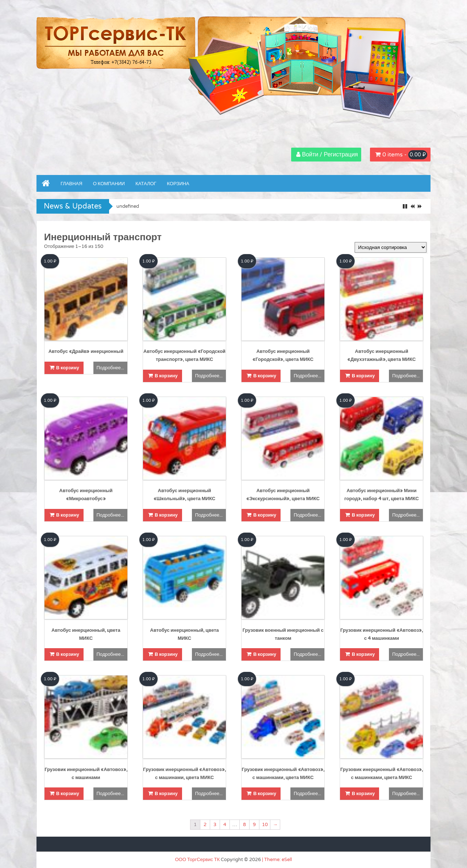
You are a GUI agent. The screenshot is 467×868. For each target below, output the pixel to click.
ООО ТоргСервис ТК (198, 860)
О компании (109, 184)
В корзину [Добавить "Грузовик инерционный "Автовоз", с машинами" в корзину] (68, 794)
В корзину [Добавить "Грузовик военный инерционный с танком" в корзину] (265, 654)
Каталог (146, 184)
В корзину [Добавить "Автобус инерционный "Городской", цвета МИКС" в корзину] (265, 376)
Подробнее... (110, 368)
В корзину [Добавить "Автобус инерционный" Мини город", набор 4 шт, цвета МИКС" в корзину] (363, 515)
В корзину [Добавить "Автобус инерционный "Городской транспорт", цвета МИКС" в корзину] (166, 376)
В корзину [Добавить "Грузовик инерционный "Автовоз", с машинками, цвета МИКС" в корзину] (265, 794)
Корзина (178, 184)
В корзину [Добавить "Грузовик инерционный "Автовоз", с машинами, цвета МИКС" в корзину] (166, 794)
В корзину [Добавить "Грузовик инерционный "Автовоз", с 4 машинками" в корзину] (363, 654)
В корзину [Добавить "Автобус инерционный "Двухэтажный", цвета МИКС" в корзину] (363, 376)
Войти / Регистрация (330, 155)
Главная (72, 184)
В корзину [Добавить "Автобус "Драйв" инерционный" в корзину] (68, 368)
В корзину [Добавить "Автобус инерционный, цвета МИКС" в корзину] (68, 654)
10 (265, 825)
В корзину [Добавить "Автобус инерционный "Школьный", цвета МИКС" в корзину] (166, 515)
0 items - (405, 155)
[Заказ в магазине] (391, 247)
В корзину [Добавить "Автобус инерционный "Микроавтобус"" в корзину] (68, 515)
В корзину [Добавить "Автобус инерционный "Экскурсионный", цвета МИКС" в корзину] (265, 515)
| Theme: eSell (277, 860)
